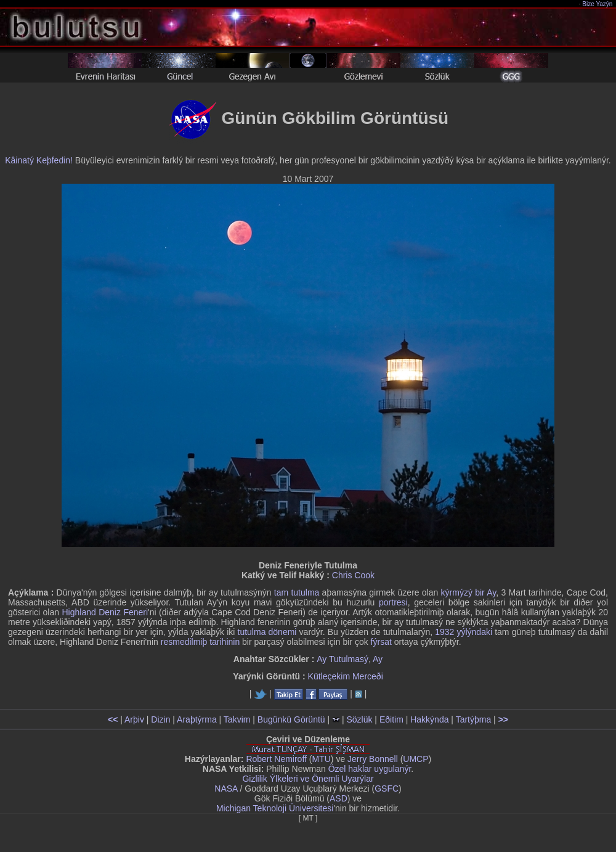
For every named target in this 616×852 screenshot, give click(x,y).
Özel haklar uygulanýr (370, 769)
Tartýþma (474, 719)
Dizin (160, 719)
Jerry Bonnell (373, 759)
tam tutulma (297, 592)
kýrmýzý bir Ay (469, 592)
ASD (338, 798)
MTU (322, 759)
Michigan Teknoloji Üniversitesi (275, 808)
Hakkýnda (429, 719)
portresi (393, 602)
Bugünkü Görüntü (291, 719)
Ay (378, 659)
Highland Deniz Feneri (105, 612)
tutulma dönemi (267, 632)
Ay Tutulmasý (342, 659)
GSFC (387, 789)
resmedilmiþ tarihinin (200, 642)
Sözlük (359, 719)
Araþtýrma (197, 719)
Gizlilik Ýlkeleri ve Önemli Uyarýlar (308, 779)
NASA (226, 789)
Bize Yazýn (598, 4)
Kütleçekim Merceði (346, 676)
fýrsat (381, 642)
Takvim (237, 719)
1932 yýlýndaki (464, 632)
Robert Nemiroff (276, 759)
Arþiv (134, 719)
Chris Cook (353, 575)
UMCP (415, 759)
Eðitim (391, 719)
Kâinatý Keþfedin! (39, 160)
